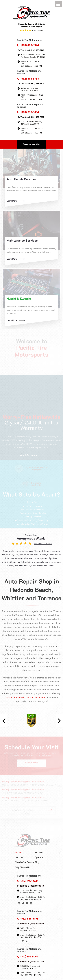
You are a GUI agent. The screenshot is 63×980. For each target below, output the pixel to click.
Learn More (12, 201)
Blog (37, 862)
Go (51, 810)
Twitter (23, 904)
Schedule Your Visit (31, 144)
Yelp (27, 942)
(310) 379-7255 (37, 117)
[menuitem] (25, 852)
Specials (39, 857)
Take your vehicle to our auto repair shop (26, 698)
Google (19, 904)
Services (19, 857)
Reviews (39, 852)
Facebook (19, 942)
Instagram (31, 904)
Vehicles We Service (25, 862)
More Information (28, 455)
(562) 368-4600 (37, 83)
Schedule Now (31, 763)
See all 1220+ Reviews (43, 544)
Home (18, 852)
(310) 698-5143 (37, 50)
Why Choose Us (22, 867)
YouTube (27, 904)
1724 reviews (37, 30)
